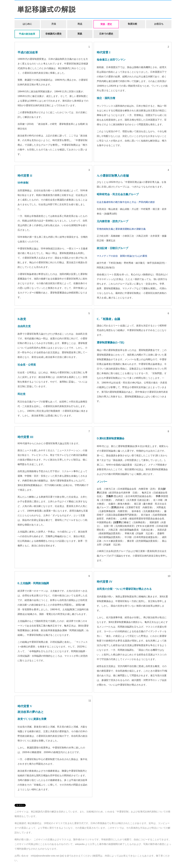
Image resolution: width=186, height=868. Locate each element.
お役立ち (159, 24)
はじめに (27, 24)
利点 (80, 24)
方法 (54, 24)
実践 (80, 34)
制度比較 (133, 24)
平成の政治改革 (27, 34)
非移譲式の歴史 (53, 34)
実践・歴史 (106, 24)
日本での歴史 (106, 34)
